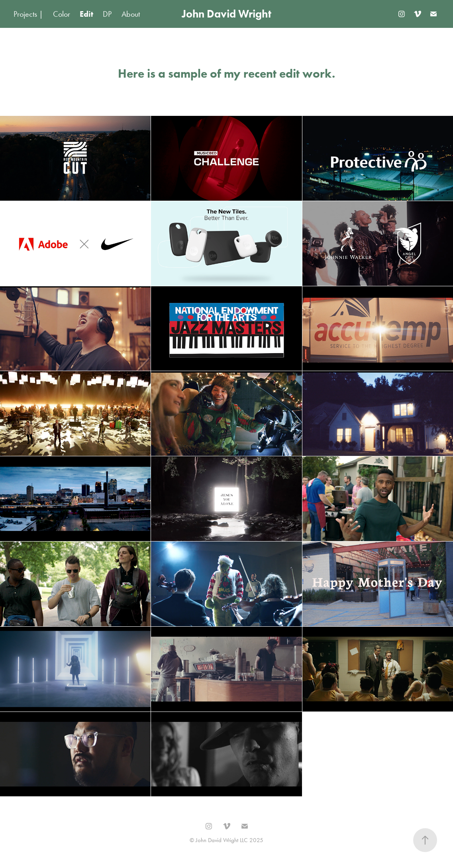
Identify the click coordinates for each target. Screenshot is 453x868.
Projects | (28, 14)
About (131, 14)
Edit (86, 14)
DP (107, 14)
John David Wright (226, 14)
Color (62, 14)
